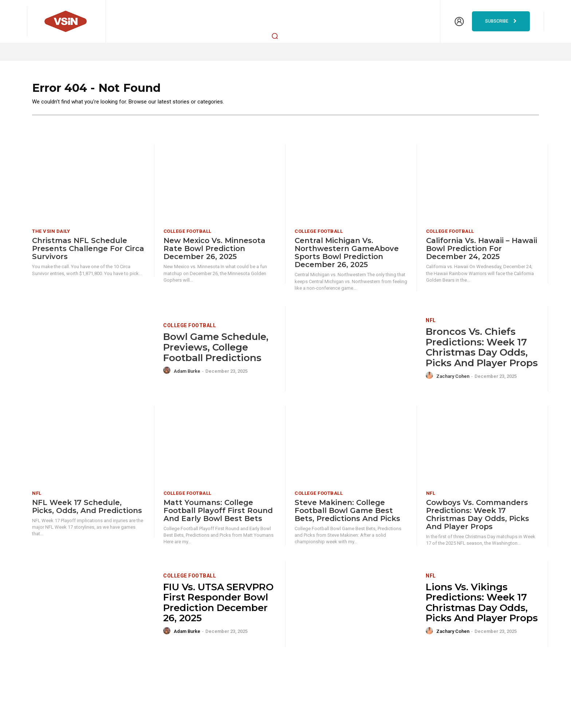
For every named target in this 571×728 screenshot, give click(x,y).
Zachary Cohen (453, 379)
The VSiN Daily (51, 235)
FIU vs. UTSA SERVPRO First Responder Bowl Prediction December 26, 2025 (218, 606)
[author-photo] (168, 374)
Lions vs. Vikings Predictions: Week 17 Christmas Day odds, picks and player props (482, 606)
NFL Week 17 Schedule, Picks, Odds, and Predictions (87, 510)
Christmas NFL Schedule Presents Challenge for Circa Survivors (88, 252)
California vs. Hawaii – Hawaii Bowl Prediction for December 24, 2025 (482, 252)
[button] (275, 36)
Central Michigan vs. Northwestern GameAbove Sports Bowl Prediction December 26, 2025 (347, 256)
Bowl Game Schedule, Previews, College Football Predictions (216, 351)
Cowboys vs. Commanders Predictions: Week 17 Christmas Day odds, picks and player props (478, 518)
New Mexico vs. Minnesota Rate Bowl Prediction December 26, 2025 (214, 252)
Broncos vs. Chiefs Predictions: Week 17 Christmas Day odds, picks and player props (482, 351)
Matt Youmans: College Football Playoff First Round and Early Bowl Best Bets (218, 514)
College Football (188, 235)
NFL (431, 324)
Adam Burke (187, 374)
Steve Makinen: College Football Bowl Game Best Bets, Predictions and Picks (347, 514)
